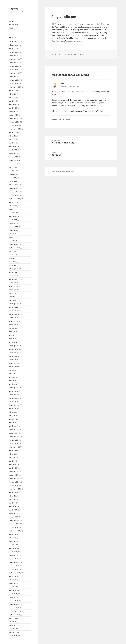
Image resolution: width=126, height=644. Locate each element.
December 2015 (14, 118)
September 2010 (14, 286)
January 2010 (13, 307)
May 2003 (12, 587)
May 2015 (12, 143)
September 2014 (14, 160)
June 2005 (12, 499)
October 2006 (13, 444)
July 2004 (12, 538)
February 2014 (14, 185)
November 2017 (14, 66)
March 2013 (13, 220)
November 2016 (14, 80)
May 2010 (12, 297)
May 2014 (12, 174)
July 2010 (12, 293)
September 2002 (14, 615)
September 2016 (14, 87)
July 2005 (12, 496)
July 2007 (12, 412)
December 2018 (14, 56)
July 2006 (12, 454)
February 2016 (14, 111)
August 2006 (13, 451)
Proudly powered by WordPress (63, 172)
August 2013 (13, 202)
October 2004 (13, 527)
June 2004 (12, 541)
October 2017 (13, 70)
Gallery (11, 21)
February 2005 (14, 513)
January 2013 (13, 227)
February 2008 (14, 388)
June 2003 (12, 583)
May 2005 (12, 503)
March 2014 (13, 181)
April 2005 (12, 506)
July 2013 (12, 206)
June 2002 (12, 625)
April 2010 (12, 300)
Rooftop (14, 9)
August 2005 (13, 492)
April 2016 (12, 105)
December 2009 (14, 311)
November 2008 (14, 356)
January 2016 (13, 115)
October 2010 (13, 283)
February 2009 (14, 346)
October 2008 (13, 360)
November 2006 (14, 440)
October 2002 (13, 611)
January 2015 (13, 157)
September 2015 (14, 129)
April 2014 (12, 178)
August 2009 (13, 325)
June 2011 (12, 255)
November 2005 (14, 482)
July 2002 (12, 622)
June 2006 (12, 458)
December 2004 (14, 520)
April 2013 (12, 216)
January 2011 (13, 272)
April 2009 (12, 339)
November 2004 (14, 524)
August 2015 (13, 132)
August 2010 (13, 290)
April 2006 (12, 465)
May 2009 (12, 335)
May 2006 (12, 461)
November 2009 (14, 314)
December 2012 (14, 230)
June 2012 (12, 237)
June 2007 (12, 416)
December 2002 (14, 604)
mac (83, 54)
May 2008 (12, 377)
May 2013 (12, 213)
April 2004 (12, 548)
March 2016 (13, 108)
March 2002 (13, 636)
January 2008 (13, 391)
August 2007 (13, 409)
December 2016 (14, 77)
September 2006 (14, 447)
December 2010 (14, 276)
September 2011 (14, 248)
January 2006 (13, 475)
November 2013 (14, 192)
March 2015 (13, 150)
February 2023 (14, 45)
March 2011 (13, 265)
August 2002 (13, 618)
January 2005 (13, 517)
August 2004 (13, 534)
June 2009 (12, 332)
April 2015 (12, 146)
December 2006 (14, 437)
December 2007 (14, 395)
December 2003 (14, 562)
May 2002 (12, 629)
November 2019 (14, 52)
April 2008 (12, 381)
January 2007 (13, 433)
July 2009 (12, 328)
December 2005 (14, 478)
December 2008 (14, 353)
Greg (62, 84)
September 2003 (14, 573)
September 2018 (14, 59)
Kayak (11, 28)
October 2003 (13, 569)
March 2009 (13, 342)
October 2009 (13, 318)
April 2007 (12, 423)
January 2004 (13, 559)
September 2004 (14, 531)
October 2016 (13, 84)
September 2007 (14, 405)
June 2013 (12, 209)
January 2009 (13, 349)
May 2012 (12, 241)
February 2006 (14, 472)
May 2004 (12, 545)
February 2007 (14, 430)
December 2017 (14, 63)
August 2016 (13, 91)
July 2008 (12, 370)
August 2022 (13, 49)
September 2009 (14, 321)
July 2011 (12, 251)
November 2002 (14, 608)
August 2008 (13, 367)
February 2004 (14, 555)
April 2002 (12, 632)
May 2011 (12, 258)
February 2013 (14, 223)
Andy (71, 54)
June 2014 (12, 171)
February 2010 (14, 304)
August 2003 (13, 576)
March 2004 (13, 552)
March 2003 (13, 594)
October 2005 (13, 485)
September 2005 (14, 489)
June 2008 (12, 374)
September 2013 (14, 199)
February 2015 (14, 153)
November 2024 (14, 42)
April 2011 (12, 262)
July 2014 (12, 167)
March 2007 (13, 426)
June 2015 (12, 139)
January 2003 (13, 601)
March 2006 (13, 468)
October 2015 (13, 125)
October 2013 (13, 195)
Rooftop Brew (13, 25)
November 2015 (14, 122)
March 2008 (13, 384)
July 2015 (12, 136)
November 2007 (14, 398)
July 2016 (12, 94)
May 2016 (12, 101)
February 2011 (14, 269)
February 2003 (14, 597)
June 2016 (12, 98)
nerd (77, 54)
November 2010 (14, 279)
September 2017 (14, 73)
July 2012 (12, 234)
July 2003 (12, 580)
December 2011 (14, 244)
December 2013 (14, 188)
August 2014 (13, 164)
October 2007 (13, 402)
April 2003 (12, 590)
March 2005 (13, 510)
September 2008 (14, 363)
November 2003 (14, 566)
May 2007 (12, 419)
